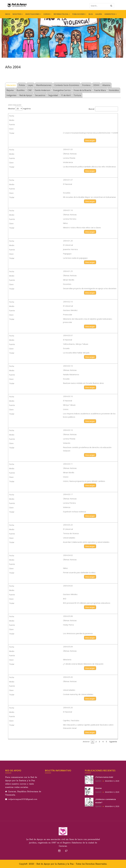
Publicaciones (79, 14)
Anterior (86, 741)
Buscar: (103, 109)
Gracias (98, 788)
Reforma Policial (62, 14)
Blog (91, 14)
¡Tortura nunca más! (104, 777)
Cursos (47, 14)
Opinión (98, 781)
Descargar (90, 140)
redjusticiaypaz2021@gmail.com (23, 799)
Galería (99, 14)
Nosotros (18, 14)
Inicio (8, 14)
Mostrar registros (19, 108)
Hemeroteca (110, 14)
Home (58, 40)
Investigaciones (33, 14)
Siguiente (113, 741)
